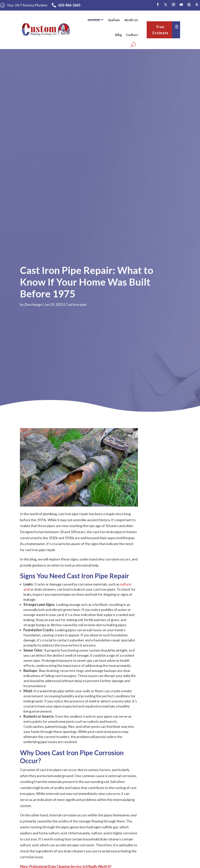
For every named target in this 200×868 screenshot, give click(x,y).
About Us (131, 20)
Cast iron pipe (76, 304)
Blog (118, 35)
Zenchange (33, 304)
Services (94, 20)
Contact (132, 35)
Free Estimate (160, 30)
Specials (114, 20)
